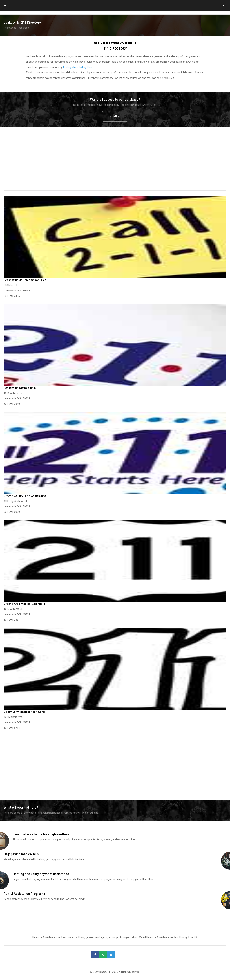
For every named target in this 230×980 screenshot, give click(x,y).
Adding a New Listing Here (78, 67)
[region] (115, 161)
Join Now (115, 116)
